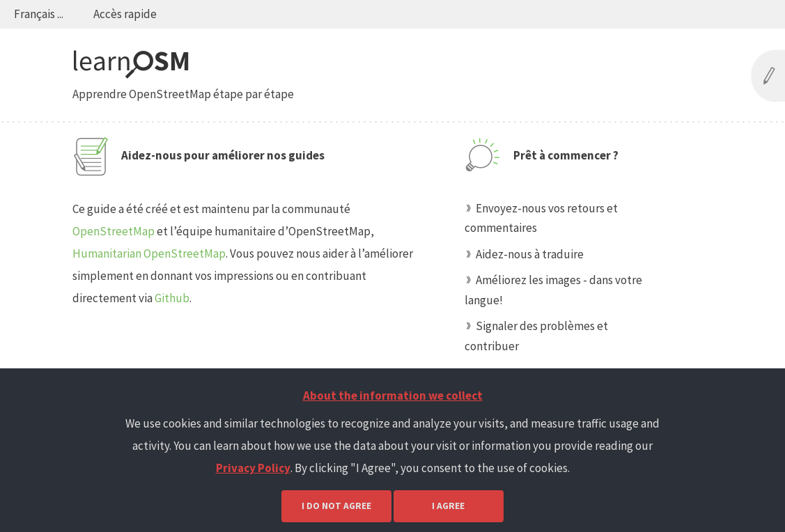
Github (172, 298)
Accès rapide (125, 14)
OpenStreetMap (114, 231)
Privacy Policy (253, 468)
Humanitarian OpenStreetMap (149, 253)
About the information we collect (393, 396)
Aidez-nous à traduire (530, 254)
